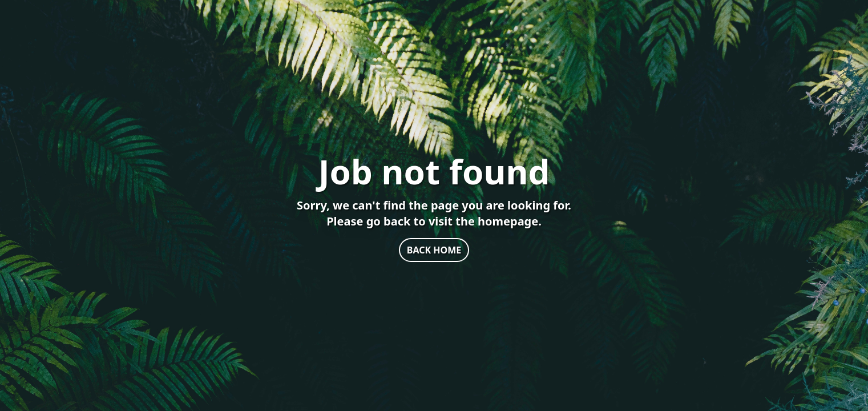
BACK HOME (434, 250)
